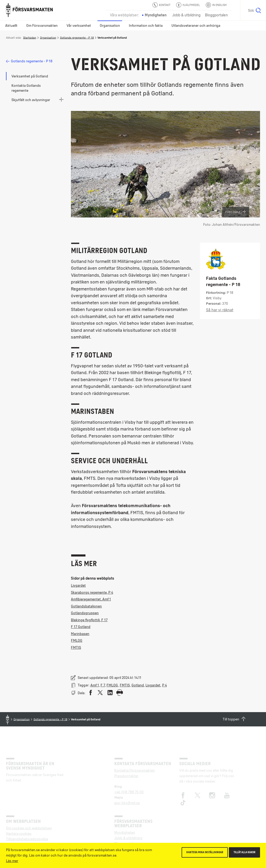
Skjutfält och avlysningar (31, 100)
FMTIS (76, 647)
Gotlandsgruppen (85, 613)
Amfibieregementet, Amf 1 (91, 599)
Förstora (236, 212)
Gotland (138, 685)
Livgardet (78, 585)
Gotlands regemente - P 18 (77, 38)
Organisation (110, 25)
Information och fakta (146, 25)
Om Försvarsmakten (42, 25)
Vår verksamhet (79, 25)
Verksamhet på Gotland (30, 76)
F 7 (103, 685)
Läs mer (12, 861)
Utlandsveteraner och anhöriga (196, 25)
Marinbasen (80, 634)
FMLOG (77, 640)
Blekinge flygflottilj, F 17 (89, 620)
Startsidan (30, 38)
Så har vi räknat (220, 310)
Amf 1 (95, 685)
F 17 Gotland (81, 627)
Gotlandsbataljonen (86, 606)
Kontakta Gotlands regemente (26, 88)
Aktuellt (11, 25)
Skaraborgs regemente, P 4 (92, 592)
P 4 (164, 685)
